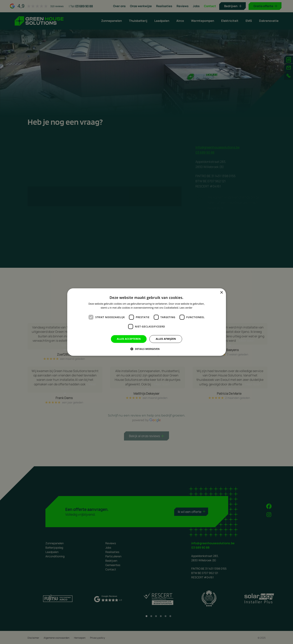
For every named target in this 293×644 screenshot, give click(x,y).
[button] (146, 349)
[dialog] (146, 322)
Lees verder (186, 308)
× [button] (221, 292)
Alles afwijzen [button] (166, 339)
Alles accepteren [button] (129, 339)
